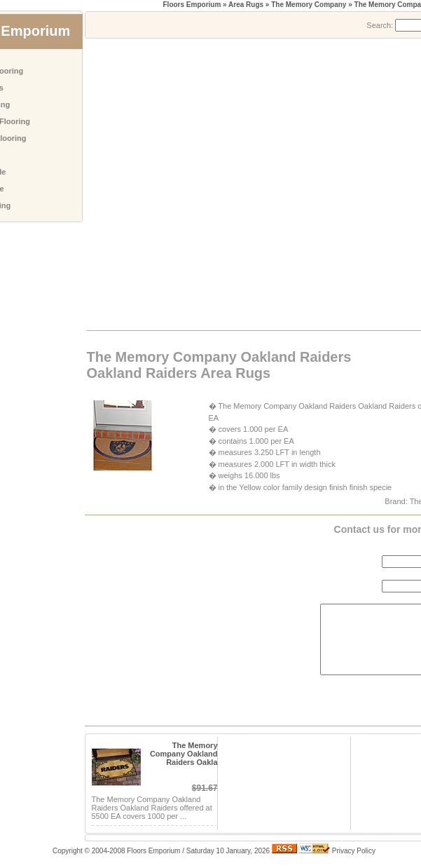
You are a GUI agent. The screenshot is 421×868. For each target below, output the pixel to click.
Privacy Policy (354, 851)
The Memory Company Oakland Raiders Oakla (184, 754)
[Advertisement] (142, 183)
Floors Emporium (192, 5)
